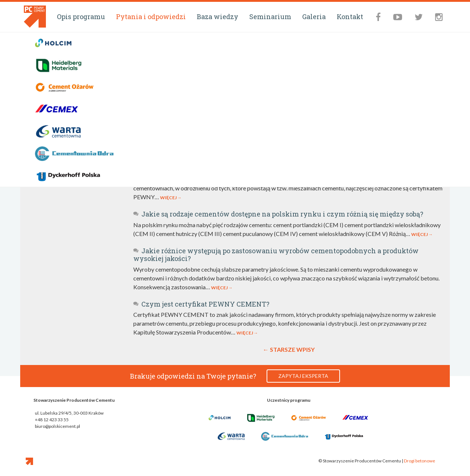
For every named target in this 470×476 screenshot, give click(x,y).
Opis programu (81, 17)
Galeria (314, 17)
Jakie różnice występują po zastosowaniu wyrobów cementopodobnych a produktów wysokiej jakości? (276, 255)
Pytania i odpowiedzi (151, 17)
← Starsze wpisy (289, 349)
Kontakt (350, 17)
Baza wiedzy (218, 17)
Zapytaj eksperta (303, 376)
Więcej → (171, 198)
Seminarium (270, 17)
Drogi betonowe (420, 461)
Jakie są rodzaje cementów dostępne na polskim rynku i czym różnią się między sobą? (278, 214)
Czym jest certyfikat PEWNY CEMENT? (201, 304)
